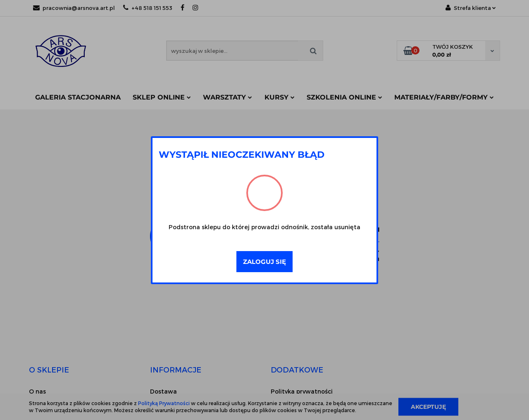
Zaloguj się (264, 262)
